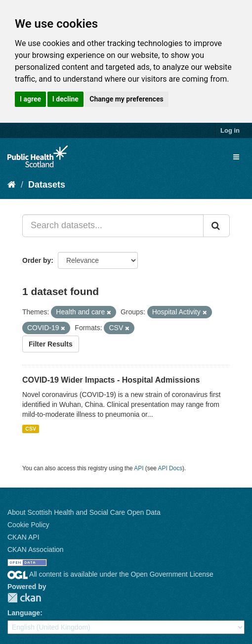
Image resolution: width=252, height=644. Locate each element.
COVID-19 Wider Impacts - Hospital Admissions (111, 380)
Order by (37, 260)
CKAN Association (36, 549)
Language (24, 613)
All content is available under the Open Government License (110, 574)
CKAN (24, 598)
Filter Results (51, 344)
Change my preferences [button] (126, 99)
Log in (230, 130)
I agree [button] (30, 99)
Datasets (47, 185)
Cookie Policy (28, 525)
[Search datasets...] (113, 226)
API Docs (170, 468)
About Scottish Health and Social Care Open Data (84, 512)
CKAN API (23, 537)
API (139, 468)
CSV (31, 429)
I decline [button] (65, 99)
